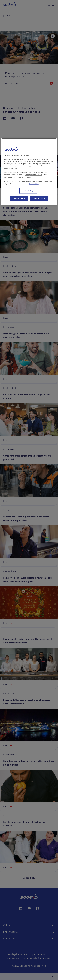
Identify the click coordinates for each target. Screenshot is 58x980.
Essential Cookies (19, 198)
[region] (29, 172)
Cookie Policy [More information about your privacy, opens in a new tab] (34, 184)
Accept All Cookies (39, 198)
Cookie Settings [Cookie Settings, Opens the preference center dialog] (28, 191)
